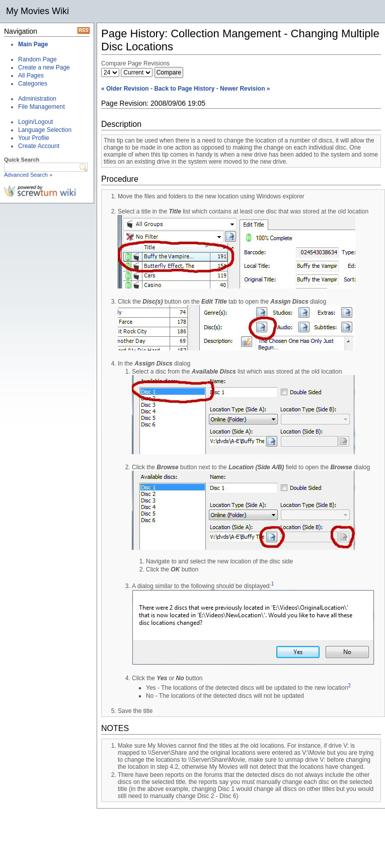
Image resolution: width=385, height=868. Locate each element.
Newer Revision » (245, 89)
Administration (37, 99)
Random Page (37, 59)
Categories (33, 84)
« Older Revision (125, 89)
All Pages (31, 76)
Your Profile (34, 138)
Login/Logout (35, 122)
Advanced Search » (28, 175)
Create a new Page (44, 67)
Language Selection (45, 130)
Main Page (33, 44)
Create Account (39, 146)
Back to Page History (184, 89)
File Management (42, 107)
